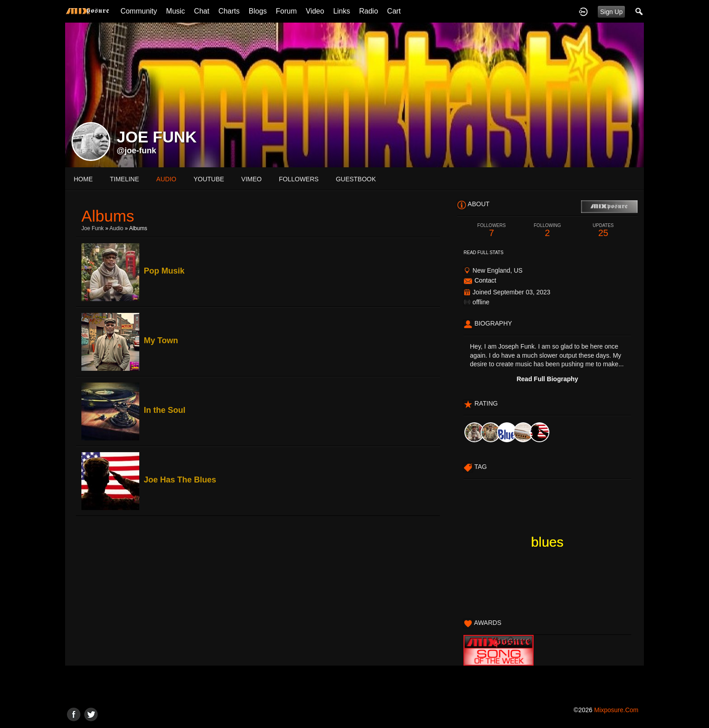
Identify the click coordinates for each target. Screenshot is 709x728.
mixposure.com (616, 710)
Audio (116, 228)
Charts (229, 11)
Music (175, 11)
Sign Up (611, 12)
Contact (485, 280)
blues (548, 542)
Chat (202, 11)
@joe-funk (137, 151)
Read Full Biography (547, 379)
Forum (286, 11)
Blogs (258, 11)
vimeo (252, 179)
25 (603, 230)
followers (299, 179)
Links (342, 11)
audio (166, 179)
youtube (209, 179)
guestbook (356, 179)
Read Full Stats (483, 253)
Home (83, 179)
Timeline (125, 179)
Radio (369, 11)
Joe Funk (92, 228)
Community (139, 11)
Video (315, 11)
